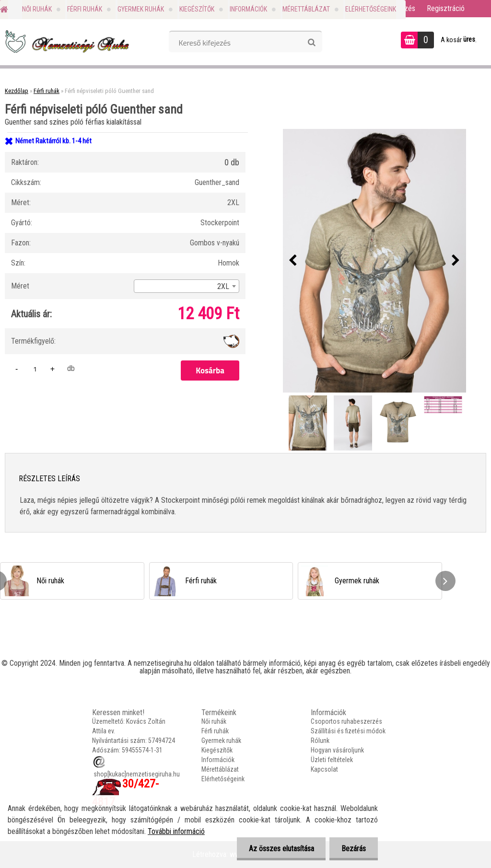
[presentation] (293, 261)
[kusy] (35, 369)
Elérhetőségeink (371, 9)
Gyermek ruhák (141, 9)
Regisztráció (446, 8)
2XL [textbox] (223, 286)
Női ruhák (37, 9)
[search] (311, 43)
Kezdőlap (17, 91)
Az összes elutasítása (281, 849)
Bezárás (354, 849)
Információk (248, 9)
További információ (176, 831)
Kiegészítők (197, 9)
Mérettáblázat (306, 9)
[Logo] (66, 41)
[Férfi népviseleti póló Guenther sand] (374, 261)
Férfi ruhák (85, 9)
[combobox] (187, 286)
